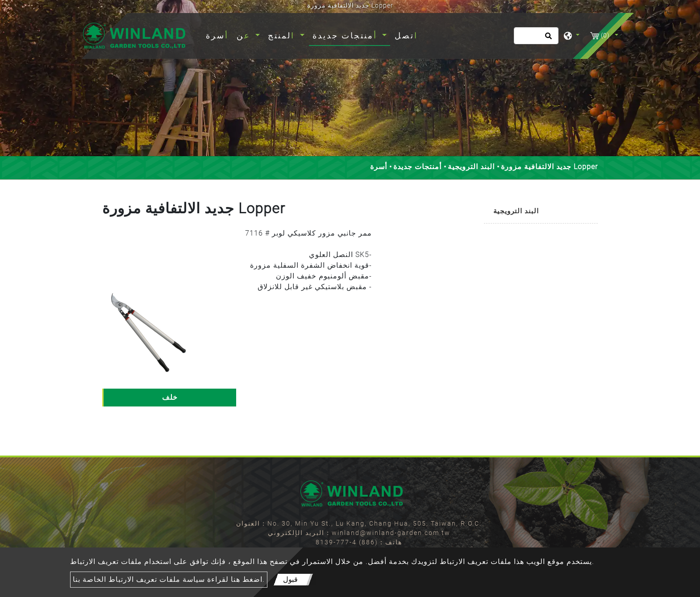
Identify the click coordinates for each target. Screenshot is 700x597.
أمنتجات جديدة (417, 167)
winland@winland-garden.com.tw (391, 533)
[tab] (541, 212)
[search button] (547, 39)
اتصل (406, 35)
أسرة (219, 35)
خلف (170, 397)
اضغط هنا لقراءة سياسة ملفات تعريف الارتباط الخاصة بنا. (169, 579)
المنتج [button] (283, 35)
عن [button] (245, 35)
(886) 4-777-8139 (347, 542)
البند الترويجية (471, 167)
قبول (290, 579)
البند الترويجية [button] (516, 211)
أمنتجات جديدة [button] (346, 35)
